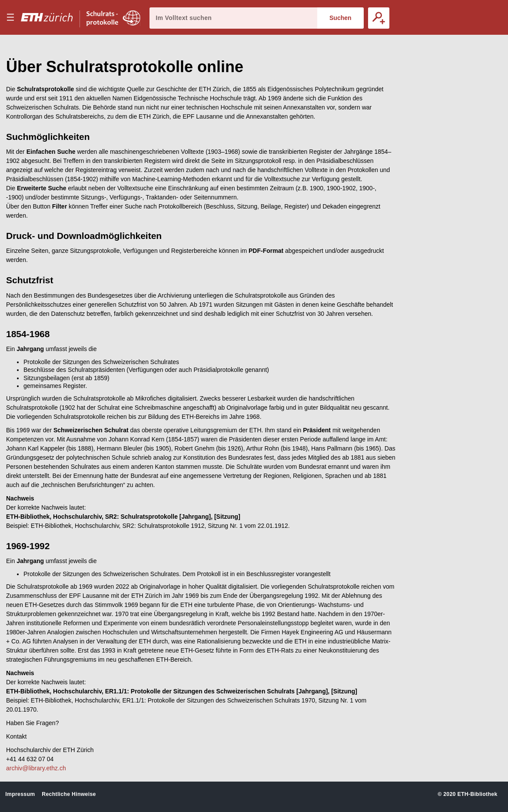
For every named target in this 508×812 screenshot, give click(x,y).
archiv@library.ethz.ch (36, 768)
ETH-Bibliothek (477, 794)
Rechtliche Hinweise (69, 794)
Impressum (20, 794)
